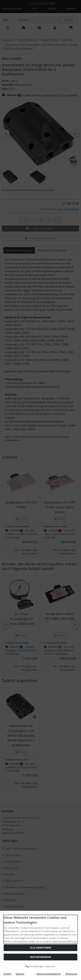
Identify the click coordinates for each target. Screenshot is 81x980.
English (8, 974)
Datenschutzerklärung (49, 974)
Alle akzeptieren (40, 948)
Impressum (71, 974)
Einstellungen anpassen (40, 966)
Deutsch (20, 974)
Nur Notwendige (40, 957)
